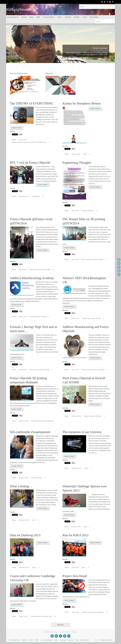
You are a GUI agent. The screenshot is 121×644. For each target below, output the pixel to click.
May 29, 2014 (75, 211)
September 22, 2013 (24, 567)
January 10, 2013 (24, 616)
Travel (45, 142)
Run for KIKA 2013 (75, 535)
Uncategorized (36, 196)
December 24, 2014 (24, 196)
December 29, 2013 (24, 520)
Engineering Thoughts (77, 163)
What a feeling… (21, 486)
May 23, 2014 (23, 269)
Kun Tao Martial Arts (15, 640)
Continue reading (17, 128)
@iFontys (107, 580)
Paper (89, 318)
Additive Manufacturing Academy (32, 278)
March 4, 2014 (75, 318)
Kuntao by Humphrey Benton (82, 103)
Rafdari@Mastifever (21, 10)
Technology (40, 142)
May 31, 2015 (23, 140)
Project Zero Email (75, 576)
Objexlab (24, 640)
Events (24, 142)
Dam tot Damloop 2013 (25, 535)
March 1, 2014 (75, 370)
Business (14, 142)
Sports (85, 154)
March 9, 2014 (23, 317)
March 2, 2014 (23, 370)
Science (34, 142)
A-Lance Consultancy (46, 640)
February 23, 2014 (24, 421)
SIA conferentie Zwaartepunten (30, 432)
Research (29, 142)
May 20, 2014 (75, 259)
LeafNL (37, 640)
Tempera (103, 640)
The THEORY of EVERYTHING (32, 103)
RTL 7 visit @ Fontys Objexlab (30, 163)
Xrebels (31, 640)
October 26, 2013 (76, 527)
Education (20, 142)
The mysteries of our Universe (82, 432)
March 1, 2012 (75, 612)
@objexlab (101, 386)
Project (93, 318)
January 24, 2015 (76, 154)
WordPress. (110, 640)
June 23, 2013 (75, 567)
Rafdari (14, 140)
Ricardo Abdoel (85, 640)
